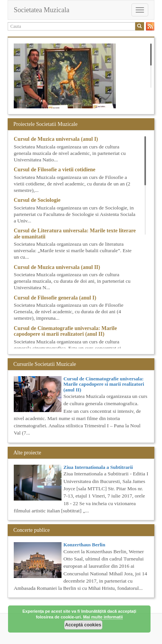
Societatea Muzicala (41, 10)
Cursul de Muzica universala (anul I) (56, 139)
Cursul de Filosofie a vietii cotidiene (54, 170)
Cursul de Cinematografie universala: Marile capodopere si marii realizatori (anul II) (65, 331)
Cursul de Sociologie (37, 200)
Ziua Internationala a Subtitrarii (98, 467)
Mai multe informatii (103, 617)
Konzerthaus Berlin (84, 545)
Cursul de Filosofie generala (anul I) (55, 298)
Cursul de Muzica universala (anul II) (57, 267)
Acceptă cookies (83, 625)
